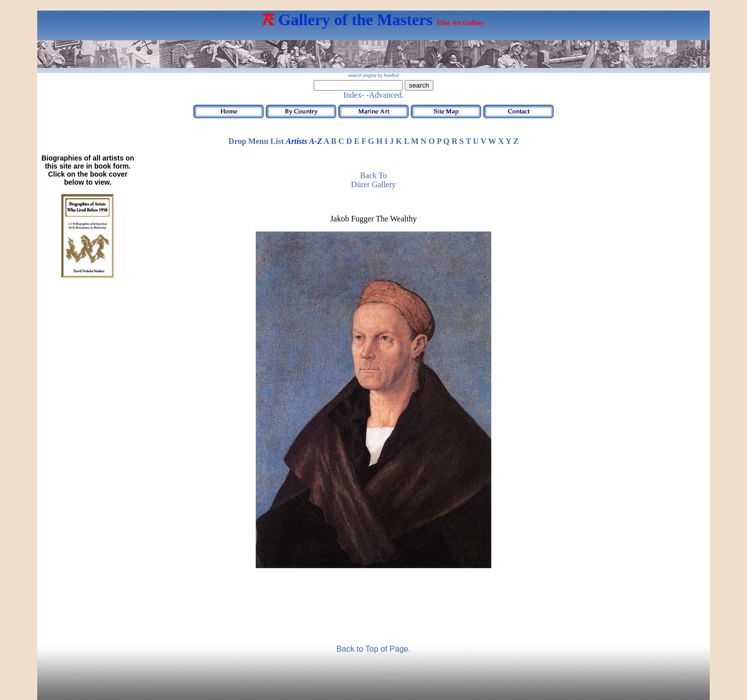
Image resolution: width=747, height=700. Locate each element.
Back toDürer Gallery (373, 180)
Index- (354, 95)
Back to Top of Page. (373, 649)
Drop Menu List (256, 141)
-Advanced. (385, 95)
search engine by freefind (373, 75)
